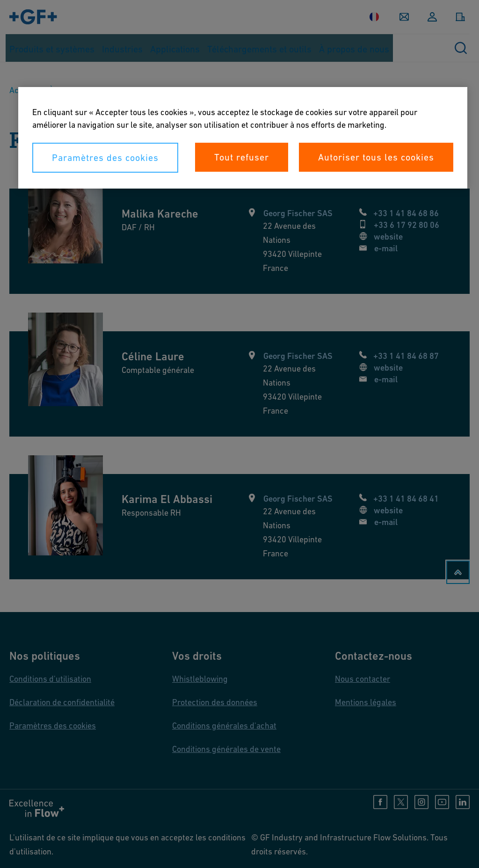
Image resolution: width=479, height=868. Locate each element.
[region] (243, 138)
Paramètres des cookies (105, 158)
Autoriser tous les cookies (376, 157)
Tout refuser (242, 157)
